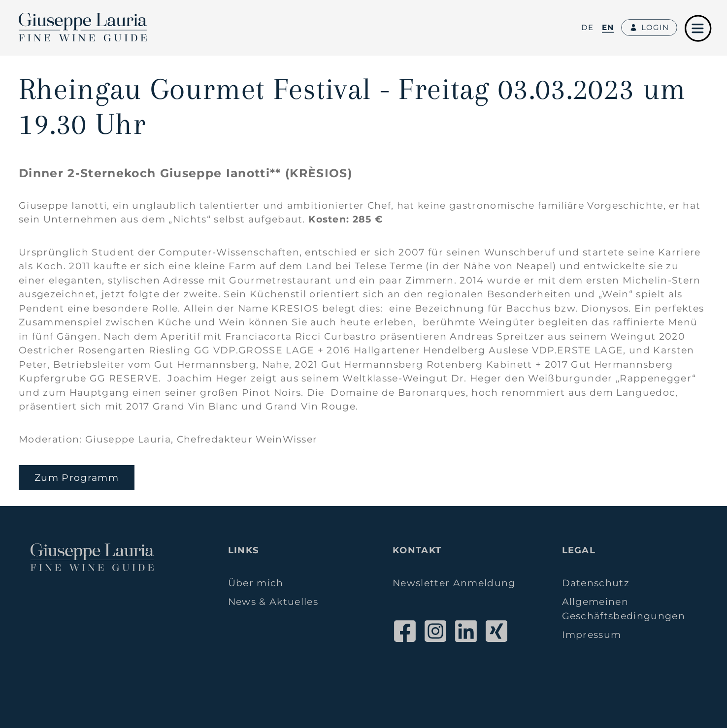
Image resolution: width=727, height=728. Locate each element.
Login (649, 28)
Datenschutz (596, 583)
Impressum (592, 635)
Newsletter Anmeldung (454, 583)
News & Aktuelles (273, 602)
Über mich (256, 583)
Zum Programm (77, 478)
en (608, 27)
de (587, 27)
